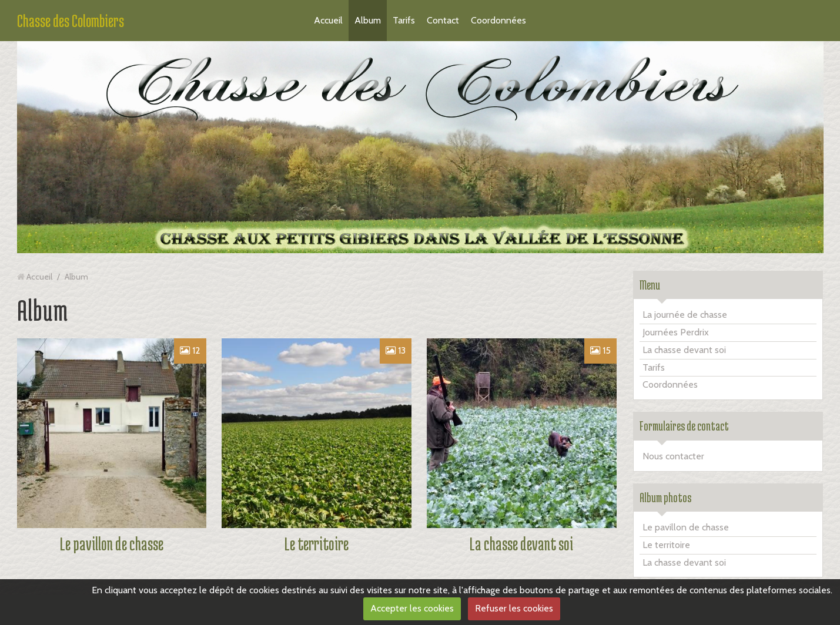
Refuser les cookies (514, 608)
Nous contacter (673, 456)
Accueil (328, 20)
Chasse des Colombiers (71, 21)
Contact (443, 20)
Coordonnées (498, 20)
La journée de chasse (685, 315)
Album (368, 20)
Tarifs (404, 20)
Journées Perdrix (676, 332)
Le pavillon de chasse (112, 544)
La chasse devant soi (521, 544)
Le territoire (317, 544)
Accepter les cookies (412, 608)
